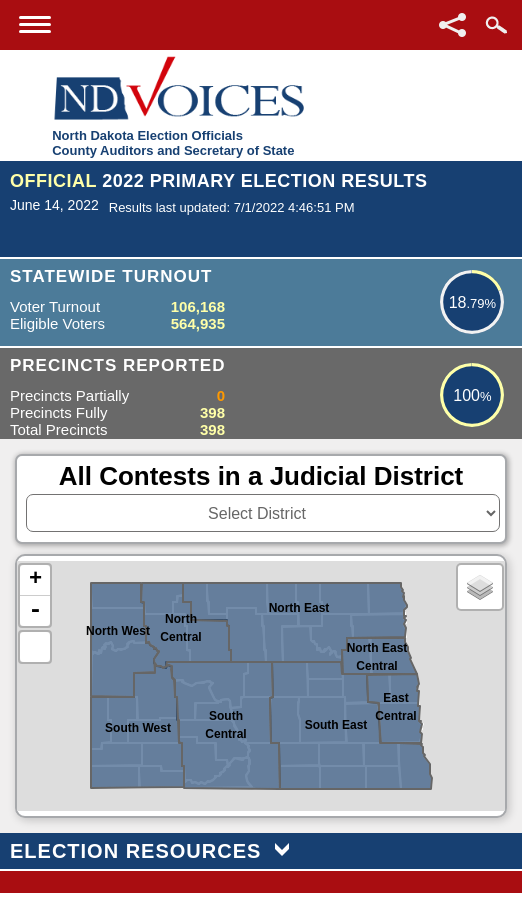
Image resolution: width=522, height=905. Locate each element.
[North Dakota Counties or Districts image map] (261, 686)
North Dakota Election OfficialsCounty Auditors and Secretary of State (173, 143)
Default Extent (35, 647)
